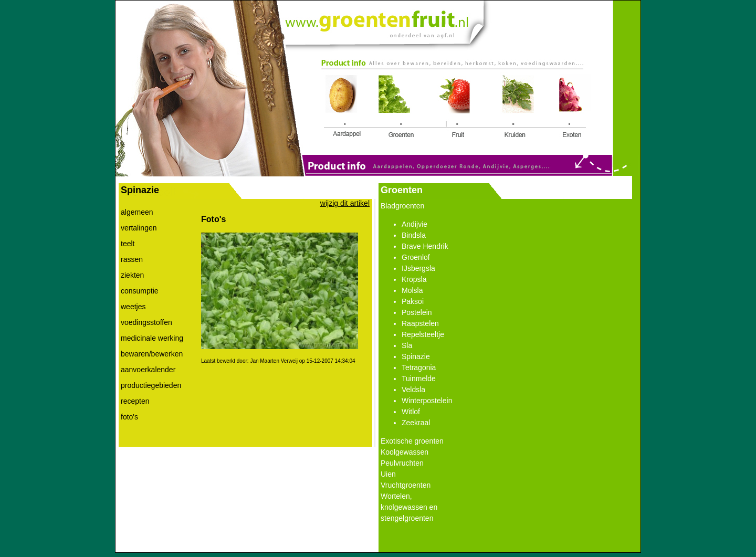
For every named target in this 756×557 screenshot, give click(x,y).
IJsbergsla (418, 268)
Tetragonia (419, 367)
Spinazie (416, 356)
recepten (135, 401)
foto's (129, 417)
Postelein (417, 312)
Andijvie (414, 224)
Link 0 (376, 20)
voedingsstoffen (146, 322)
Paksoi (413, 301)
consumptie (140, 291)
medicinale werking (152, 338)
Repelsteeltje (423, 334)
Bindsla (414, 235)
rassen (132, 259)
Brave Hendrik (425, 246)
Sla (407, 345)
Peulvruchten (402, 463)
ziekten (132, 275)
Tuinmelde (419, 379)
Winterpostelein (427, 401)
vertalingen (139, 228)
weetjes (133, 307)
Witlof (411, 412)
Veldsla (413, 390)
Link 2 (397, 106)
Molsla (412, 290)
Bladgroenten (402, 206)
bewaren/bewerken (152, 354)
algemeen (137, 212)
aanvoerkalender (148, 370)
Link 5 (572, 108)
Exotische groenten (412, 441)
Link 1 (345, 108)
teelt (128, 244)
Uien (388, 474)
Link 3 (455, 108)
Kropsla (414, 279)
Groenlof (416, 257)
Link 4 (518, 108)
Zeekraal (416, 423)
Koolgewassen (405, 452)
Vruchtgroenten (406, 485)
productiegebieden (151, 385)
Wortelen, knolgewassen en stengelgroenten (409, 507)
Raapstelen (420, 323)
